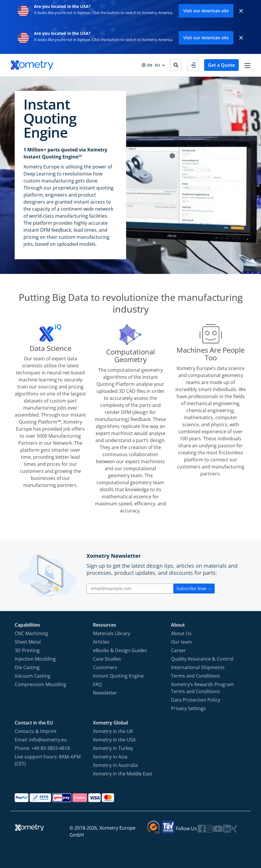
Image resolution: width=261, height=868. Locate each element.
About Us (181, 633)
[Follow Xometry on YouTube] (218, 829)
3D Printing (27, 650)
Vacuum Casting (33, 676)
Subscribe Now (194, 588)
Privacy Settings (188, 708)
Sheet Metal (28, 642)
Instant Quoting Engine (118, 676)
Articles (101, 642)
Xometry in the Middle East (123, 774)
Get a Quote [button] (221, 65)
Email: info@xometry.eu (41, 740)
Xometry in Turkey (113, 748)
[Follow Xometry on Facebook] (201, 829)
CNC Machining (31, 633)
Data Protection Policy (196, 700)
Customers (105, 667)
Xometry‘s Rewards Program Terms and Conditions (202, 688)
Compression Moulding (40, 684)
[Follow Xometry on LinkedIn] (227, 829)
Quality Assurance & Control (202, 659)
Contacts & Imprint (36, 731)
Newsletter (105, 693)
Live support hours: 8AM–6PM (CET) (48, 760)
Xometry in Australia (115, 765)
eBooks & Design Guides (120, 650)
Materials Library (112, 633)
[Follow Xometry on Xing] (234, 829)
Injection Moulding (35, 659)
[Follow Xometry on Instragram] (209, 829)
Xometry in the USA (114, 740)
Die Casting (27, 667)
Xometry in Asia (110, 757)
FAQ (97, 684)
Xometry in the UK (113, 731)
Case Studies (107, 659)
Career (178, 650)
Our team (182, 642)
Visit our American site (206, 11)
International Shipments (198, 667)
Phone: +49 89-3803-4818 (42, 748)
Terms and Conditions (195, 676)
